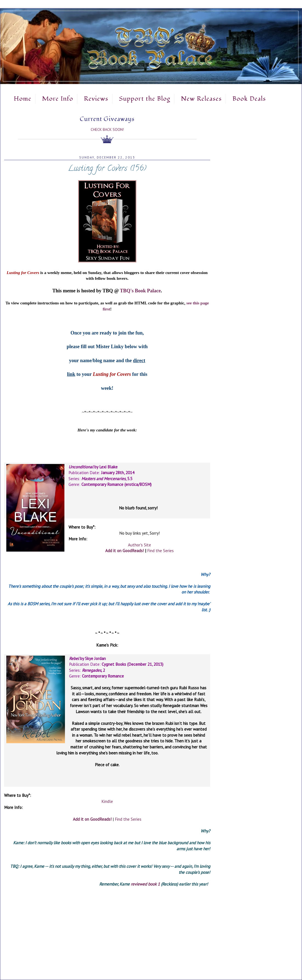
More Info (58, 99)
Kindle (107, 801)
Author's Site (139, 545)
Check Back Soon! (107, 129)
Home (22, 99)
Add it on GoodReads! (125, 550)
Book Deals (249, 99)
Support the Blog (145, 99)
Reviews (96, 99)
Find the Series (160, 550)
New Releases (201, 99)
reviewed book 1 (145, 884)
